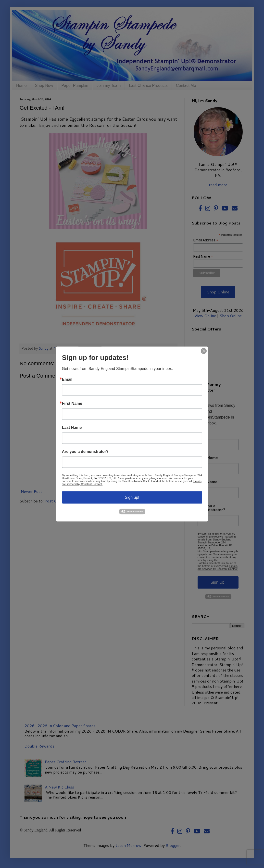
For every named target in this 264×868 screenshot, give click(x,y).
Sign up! (132, 497)
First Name (72, 404)
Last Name (72, 428)
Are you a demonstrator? (85, 452)
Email (67, 380)
